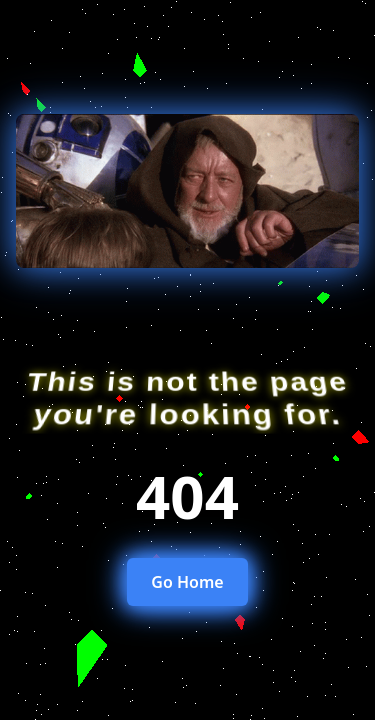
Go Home (187, 582)
